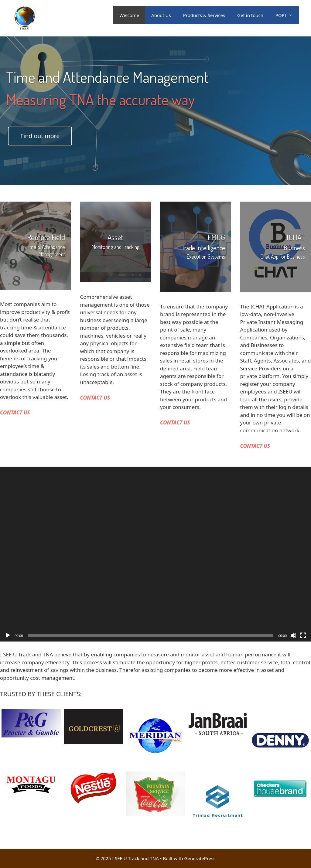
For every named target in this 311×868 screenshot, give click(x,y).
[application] (155, 554)
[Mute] (293, 635)
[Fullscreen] (303, 635)
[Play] (8, 635)
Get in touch (250, 15)
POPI (287, 15)
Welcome (129, 15)
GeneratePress (200, 858)
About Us (161, 15)
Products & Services (204, 15)
